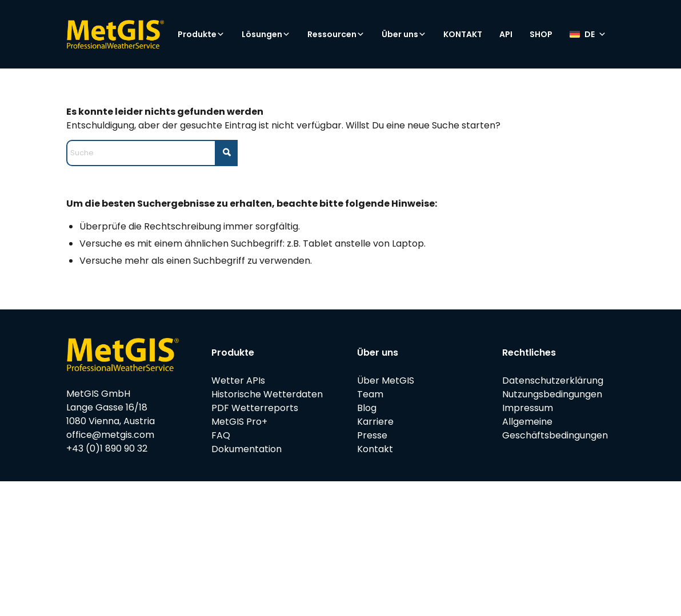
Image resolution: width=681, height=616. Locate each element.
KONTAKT (463, 34)
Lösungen (266, 34)
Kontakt (375, 449)
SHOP (541, 34)
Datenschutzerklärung (553, 381)
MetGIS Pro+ (239, 422)
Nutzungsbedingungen (552, 394)
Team (370, 394)
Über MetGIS (386, 381)
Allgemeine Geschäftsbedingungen (555, 428)
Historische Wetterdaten (267, 394)
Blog (367, 408)
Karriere (375, 422)
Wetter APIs (238, 381)
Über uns (404, 34)
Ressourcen (336, 34)
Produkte (201, 34)
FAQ (221, 435)
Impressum (528, 408)
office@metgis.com (110, 435)
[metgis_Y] (115, 34)
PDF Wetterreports (255, 408)
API (506, 34)
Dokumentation (247, 449)
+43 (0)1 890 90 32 (107, 448)
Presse (372, 435)
